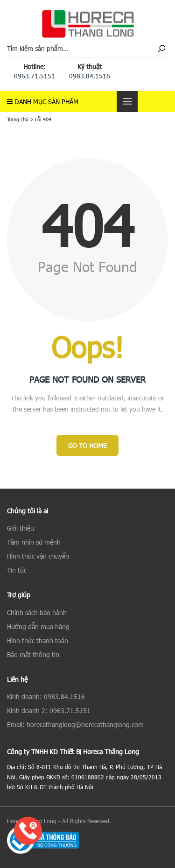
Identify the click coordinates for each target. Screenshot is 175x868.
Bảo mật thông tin (33, 654)
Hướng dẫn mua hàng (38, 626)
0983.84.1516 (90, 76)
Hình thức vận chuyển (38, 556)
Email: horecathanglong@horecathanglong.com (75, 724)
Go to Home (87, 445)
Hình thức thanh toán (38, 640)
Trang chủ (18, 119)
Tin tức (17, 570)
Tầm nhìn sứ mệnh (34, 542)
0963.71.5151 (35, 76)
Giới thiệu (21, 528)
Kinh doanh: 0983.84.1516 (46, 696)
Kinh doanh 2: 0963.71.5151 (49, 710)
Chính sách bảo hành (37, 612)
